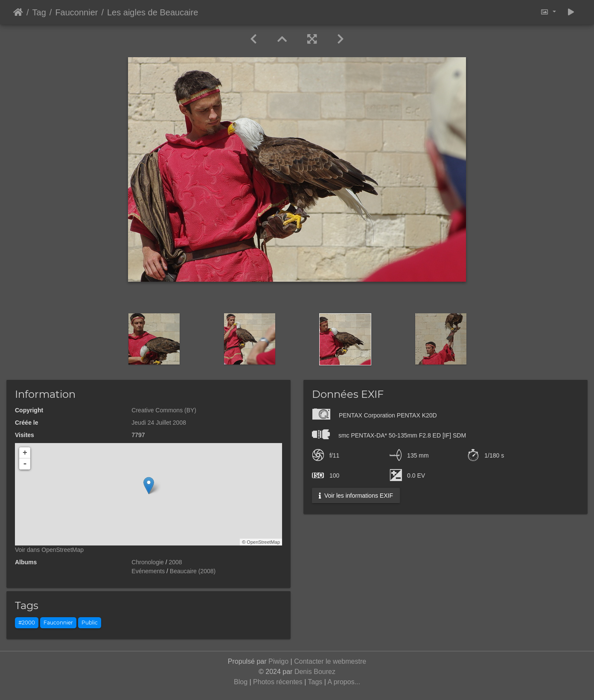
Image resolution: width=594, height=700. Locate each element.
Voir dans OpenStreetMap (49, 550)
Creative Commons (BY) (164, 410)
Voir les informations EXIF (356, 496)
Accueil (18, 12)
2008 (176, 562)
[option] (154, 339)
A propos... (344, 682)
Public (90, 623)
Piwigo (278, 661)
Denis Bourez (315, 672)
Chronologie (148, 562)
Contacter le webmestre (330, 661)
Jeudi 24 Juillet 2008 (159, 423)
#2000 (27, 623)
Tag (39, 12)
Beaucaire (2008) (193, 571)
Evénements (148, 571)
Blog (241, 682)
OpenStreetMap (263, 542)
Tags (315, 682)
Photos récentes (278, 682)
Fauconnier (76, 12)
